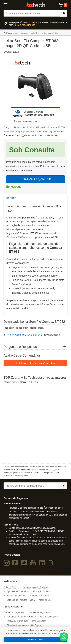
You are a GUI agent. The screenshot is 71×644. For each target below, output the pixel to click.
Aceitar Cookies (35, 640)
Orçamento (20, 612)
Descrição (11, 198)
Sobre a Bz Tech (11, 587)
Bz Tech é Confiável (16, 596)
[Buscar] (32, 13)
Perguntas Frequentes (17, 617)
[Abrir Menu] (8, 5)
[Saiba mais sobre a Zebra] (35, 424)
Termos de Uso (39, 621)
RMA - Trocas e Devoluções (44, 617)
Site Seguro (36, 625)
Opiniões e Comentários (18, 591)
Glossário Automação (17, 625)
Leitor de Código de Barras (50, 132)
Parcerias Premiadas (39, 596)
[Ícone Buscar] (64, 13)
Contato (7, 612)
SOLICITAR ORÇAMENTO (35, 179)
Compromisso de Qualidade (36, 587)
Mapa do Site (45, 600)
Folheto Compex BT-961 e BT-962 (23, 335)
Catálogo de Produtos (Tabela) (21, 600)
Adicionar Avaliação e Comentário (36, 363)
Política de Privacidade (17, 621)
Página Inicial (11, 33)
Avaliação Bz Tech (42, 591)
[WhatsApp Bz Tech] (64, 637)
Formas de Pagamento (40, 612)
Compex (24, 33)
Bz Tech (35, 5)
